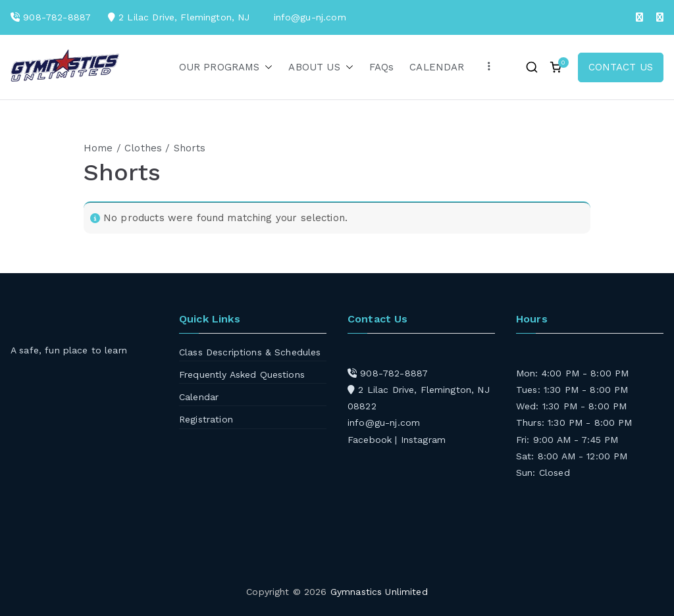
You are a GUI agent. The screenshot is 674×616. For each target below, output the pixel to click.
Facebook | (374, 440)
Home (98, 148)
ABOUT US (321, 67)
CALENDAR (437, 67)
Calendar (199, 397)
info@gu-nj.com (384, 423)
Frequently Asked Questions (242, 374)
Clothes (143, 148)
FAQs (382, 67)
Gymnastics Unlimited (379, 592)
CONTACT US (621, 67)
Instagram (423, 440)
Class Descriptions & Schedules (250, 352)
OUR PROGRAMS (226, 67)
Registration (206, 419)
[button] (266, 67)
